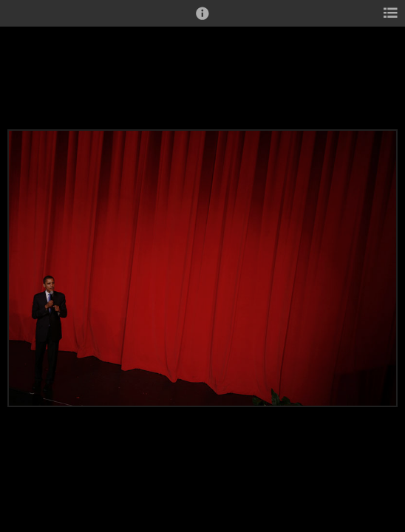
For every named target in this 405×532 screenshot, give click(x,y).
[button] (202, 20)
